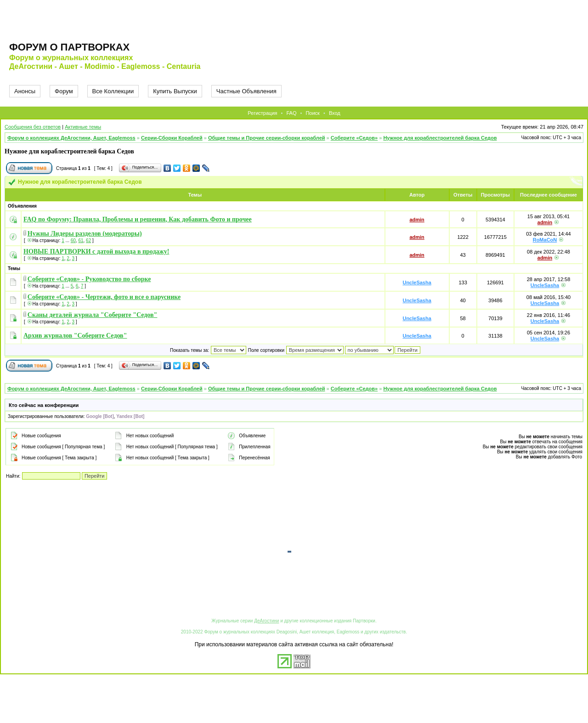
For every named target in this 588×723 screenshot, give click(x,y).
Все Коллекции (113, 91)
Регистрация (262, 113)
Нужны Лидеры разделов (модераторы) (85, 234)
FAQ (291, 113)
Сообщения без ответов (33, 127)
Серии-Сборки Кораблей (172, 138)
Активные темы (83, 127)
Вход (335, 113)
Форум (64, 91)
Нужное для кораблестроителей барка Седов (440, 138)
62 (88, 240)
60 (73, 240)
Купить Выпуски (175, 91)
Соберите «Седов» (354, 138)
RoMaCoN (545, 240)
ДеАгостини (266, 621)
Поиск (312, 113)
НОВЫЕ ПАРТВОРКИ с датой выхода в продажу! (96, 251)
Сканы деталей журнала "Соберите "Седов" (93, 315)
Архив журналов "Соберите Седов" (75, 336)
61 (81, 240)
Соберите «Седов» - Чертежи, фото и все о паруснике (104, 297)
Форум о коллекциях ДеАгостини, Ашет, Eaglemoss (71, 138)
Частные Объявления (246, 91)
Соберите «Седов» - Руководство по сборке (89, 279)
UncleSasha (417, 282)
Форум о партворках (69, 47)
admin (417, 220)
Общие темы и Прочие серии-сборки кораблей (267, 138)
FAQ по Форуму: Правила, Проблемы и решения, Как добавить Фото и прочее (138, 219)
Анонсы (25, 91)
